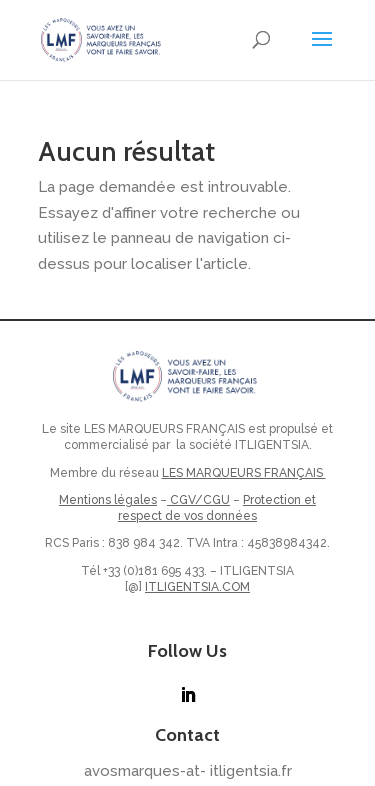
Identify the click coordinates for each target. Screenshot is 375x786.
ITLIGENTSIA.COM (197, 587)
